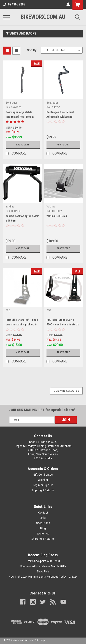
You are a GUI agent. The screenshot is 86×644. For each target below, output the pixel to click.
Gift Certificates (43, 475)
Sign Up (48, 485)
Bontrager (11, 103)
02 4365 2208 (14, 4)
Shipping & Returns (43, 490)
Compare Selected (66, 391)
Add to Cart (23, 145)
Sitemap (40, 640)
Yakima (10, 207)
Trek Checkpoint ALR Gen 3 (43, 561)
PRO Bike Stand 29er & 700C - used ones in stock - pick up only (63, 324)
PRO (8, 310)
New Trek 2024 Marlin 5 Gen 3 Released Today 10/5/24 (43, 577)
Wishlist (43, 480)
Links (43, 518)
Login (36, 485)
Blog (43, 528)
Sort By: (32, 50)
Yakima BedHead (57, 216)
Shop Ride (43, 572)
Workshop (43, 534)
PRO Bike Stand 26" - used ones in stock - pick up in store (22, 324)
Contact (43, 513)
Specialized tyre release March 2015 (43, 566)
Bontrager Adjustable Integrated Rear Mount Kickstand (20, 117)
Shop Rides (43, 523)
